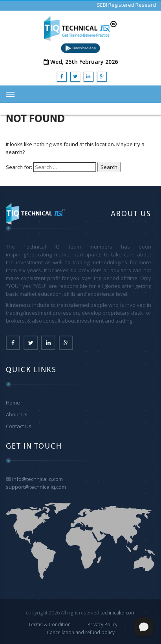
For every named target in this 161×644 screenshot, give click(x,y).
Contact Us (19, 426)
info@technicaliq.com (38, 479)
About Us (17, 414)
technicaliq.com (118, 612)
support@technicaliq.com (36, 487)
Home (13, 403)
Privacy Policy (102, 624)
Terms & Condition (49, 624)
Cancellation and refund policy (81, 632)
